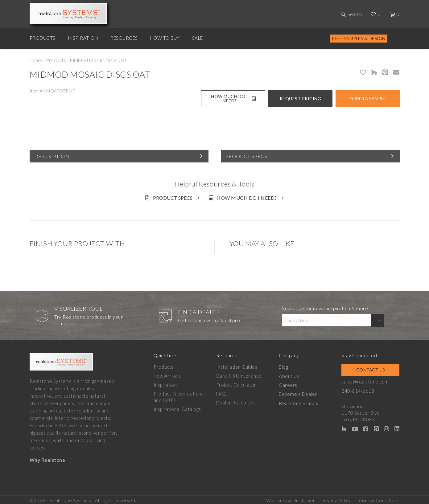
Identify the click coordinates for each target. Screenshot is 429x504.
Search (355, 14)
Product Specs (246, 156)
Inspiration (83, 38)
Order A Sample (368, 98)
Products (43, 38)
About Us (290, 375)
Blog (284, 366)
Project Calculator (237, 383)
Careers (289, 383)
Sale (198, 38)
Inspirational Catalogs (177, 408)
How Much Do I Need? (233, 98)
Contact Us (371, 369)
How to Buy (165, 38)
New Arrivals (167, 375)
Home (36, 60)
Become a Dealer (299, 392)
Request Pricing (301, 98)
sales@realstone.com (366, 380)
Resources (124, 38)
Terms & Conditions (378, 498)
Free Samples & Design (359, 38)
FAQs (222, 392)
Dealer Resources (236, 401)
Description (52, 156)
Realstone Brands (299, 401)
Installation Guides (237, 366)
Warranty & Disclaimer (291, 498)
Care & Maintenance (239, 375)
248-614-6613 (359, 389)
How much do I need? (248, 198)
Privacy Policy (336, 498)
